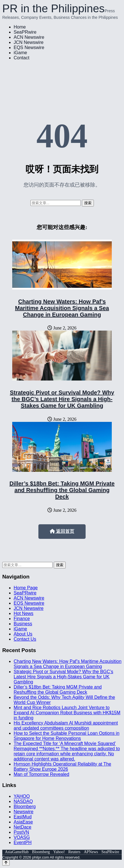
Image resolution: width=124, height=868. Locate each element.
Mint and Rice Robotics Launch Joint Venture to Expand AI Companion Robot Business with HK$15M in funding (67, 713)
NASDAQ (23, 801)
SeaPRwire (25, 32)
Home (20, 27)
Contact (21, 58)
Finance (22, 619)
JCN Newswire (29, 42)
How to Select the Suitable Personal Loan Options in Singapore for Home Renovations (67, 736)
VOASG (22, 837)
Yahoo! (59, 852)
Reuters (74, 852)
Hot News (23, 613)
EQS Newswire (29, 47)
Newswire (23, 812)
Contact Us (25, 639)
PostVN (21, 832)
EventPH (23, 842)
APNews (91, 852)
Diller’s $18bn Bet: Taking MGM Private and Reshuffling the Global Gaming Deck (62, 490)
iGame (20, 53)
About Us (23, 634)
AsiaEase (23, 822)
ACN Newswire (29, 37)
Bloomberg (25, 807)
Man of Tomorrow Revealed (41, 774)
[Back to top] (6, 863)
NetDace (22, 827)
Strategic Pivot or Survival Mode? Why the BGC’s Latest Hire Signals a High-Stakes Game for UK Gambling (62, 399)
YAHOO (22, 796)
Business (23, 624)
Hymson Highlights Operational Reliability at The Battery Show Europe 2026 (62, 767)
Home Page (26, 588)
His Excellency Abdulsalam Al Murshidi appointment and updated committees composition (66, 726)
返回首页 (62, 531)
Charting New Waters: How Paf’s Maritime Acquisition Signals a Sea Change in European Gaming (62, 308)
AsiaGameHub (17, 852)
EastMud (23, 817)
